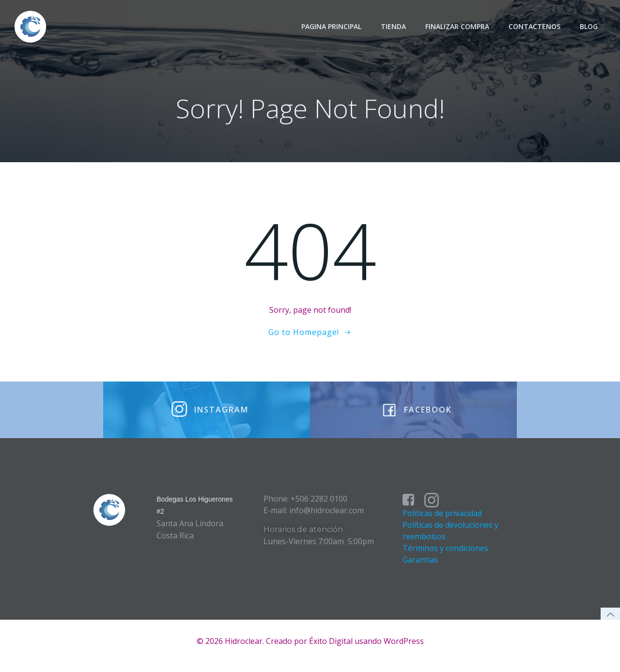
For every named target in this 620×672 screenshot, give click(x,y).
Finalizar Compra (458, 26)
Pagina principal (332, 26)
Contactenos (535, 26)
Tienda (394, 26)
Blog (590, 26)
